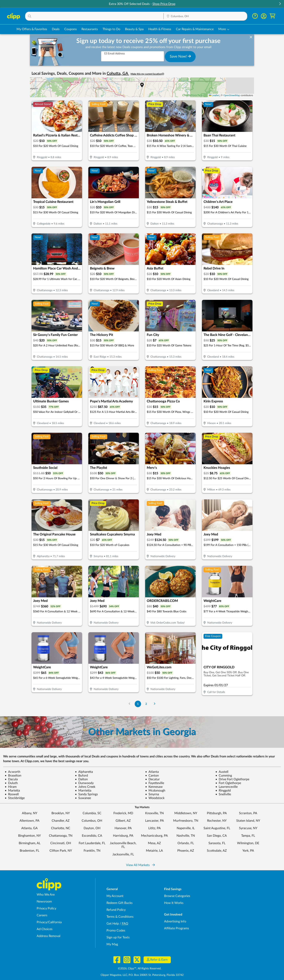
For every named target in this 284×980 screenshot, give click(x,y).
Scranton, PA (248, 813)
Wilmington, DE (248, 843)
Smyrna (152, 794)
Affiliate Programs (177, 928)
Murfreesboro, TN (186, 821)
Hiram (11, 787)
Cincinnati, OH (61, 843)
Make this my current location (147, 74)
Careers (42, 915)
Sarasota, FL (217, 843)
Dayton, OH (92, 828)
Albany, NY (30, 813)
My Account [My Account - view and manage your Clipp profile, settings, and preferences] (115, 896)
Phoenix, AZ (186, 851)
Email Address (115, 54)
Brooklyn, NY (61, 813)
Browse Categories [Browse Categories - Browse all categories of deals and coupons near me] (177, 896)
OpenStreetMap (232, 95)
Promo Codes (116, 931)
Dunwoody (84, 783)
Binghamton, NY (29, 836)
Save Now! (180, 56)
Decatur (152, 779)
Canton (152, 776)
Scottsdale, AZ (217, 851)
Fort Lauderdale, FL (92, 843)
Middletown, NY (186, 813)
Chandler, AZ (61, 821)
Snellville (223, 794)
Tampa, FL (248, 836)
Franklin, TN (92, 851)
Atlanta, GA (29, 828)
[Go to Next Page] (155, 704)
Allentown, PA (29, 821)
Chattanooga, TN (61, 836)
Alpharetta (84, 772)
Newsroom (44, 902)
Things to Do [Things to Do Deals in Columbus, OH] (111, 29)
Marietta (12, 791)
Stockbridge (15, 798)
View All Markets (140, 865)
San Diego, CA (217, 836)
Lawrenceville (227, 787)
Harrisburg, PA (123, 836)
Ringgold (223, 791)
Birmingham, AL (30, 843)
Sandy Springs (86, 794)
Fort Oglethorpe (228, 783)
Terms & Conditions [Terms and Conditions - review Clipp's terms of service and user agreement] (120, 917)
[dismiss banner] (251, 37)
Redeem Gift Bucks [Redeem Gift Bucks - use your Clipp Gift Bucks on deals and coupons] (120, 903)
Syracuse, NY (248, 828)
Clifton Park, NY (61, 851)
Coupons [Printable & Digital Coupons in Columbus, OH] (71, 29)
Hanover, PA (123, 828)
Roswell (12, 794)
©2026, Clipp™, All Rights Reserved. (140, 969)
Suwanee (83, 798)
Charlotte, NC (61, 828)
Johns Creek (85, 787)
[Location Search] (205, 16)
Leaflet (214, 95)
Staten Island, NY (248, 821)
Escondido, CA (92, 836)
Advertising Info (175, 921)
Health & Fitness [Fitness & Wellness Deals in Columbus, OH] (160, 29)
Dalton (81, 779)
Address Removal (49, 936)
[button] (280, 4)
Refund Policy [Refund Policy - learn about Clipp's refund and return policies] (116, 910)
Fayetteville (155, 783)
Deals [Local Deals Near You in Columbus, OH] (56, 29)
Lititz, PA (155, 828)
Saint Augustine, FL (217, 828)
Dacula (11, 779)
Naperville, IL (186, 828)
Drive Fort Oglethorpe (232, 779)
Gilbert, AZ (123, 821)
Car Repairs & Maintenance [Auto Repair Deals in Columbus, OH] (195, 29)
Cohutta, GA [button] (118, 74)
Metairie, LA (154, 851)
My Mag (112, 944)
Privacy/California (49, 922)
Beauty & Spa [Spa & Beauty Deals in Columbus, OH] (134, 29)
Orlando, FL (186, 843)
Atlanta (152, 772)
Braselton (13, 776)
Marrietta (83, 791)
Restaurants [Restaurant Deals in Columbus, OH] (90, 29)
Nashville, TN (186, 836)
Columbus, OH (92, 821)
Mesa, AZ (154, 843)
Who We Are (46, 895)
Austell (222, 772)
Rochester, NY (217, 821)
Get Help (113, 924)
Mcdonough (155, 791)
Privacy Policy (46, 908)
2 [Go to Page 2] (146, 704)
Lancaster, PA (155, 821)
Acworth (13, 772)
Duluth (11, 783)
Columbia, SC (92, 813)
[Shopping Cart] (272, 16)
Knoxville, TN (154, 813)
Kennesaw (154, 787)
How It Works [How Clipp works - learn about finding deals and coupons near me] (174, 903)
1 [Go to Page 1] (138, 704)
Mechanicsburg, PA (154, 836)
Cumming (224, 776)
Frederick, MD (123, 813)
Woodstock (155, 798)
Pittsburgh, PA (217, 813)
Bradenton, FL (29, 851)
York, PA (248, 851)
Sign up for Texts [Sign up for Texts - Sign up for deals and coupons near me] (118, 937)
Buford (81, 776)
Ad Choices (45, 929)
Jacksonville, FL (123, 854)
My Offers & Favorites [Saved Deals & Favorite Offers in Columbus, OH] (32, 29)
